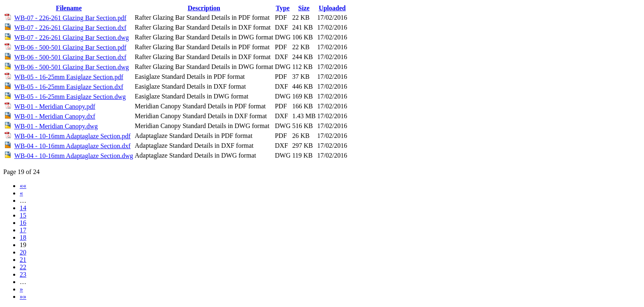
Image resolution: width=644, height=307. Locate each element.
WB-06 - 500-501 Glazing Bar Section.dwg (72, 67)
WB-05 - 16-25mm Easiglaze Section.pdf (69, 77)
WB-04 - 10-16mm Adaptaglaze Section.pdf (72, 136)
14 (23, 208)
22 (23, 267)
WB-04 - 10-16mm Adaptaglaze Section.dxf (72, 146)
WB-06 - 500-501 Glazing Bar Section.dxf (70, 57)
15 (23, 215)
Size (304, 8)
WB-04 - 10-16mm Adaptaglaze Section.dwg (74, 156)
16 (23, 223)
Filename (69, 8)
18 (23, 237)
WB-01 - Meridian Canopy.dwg (56, 126)
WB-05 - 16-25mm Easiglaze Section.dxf (69, 87)
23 (23, 274)
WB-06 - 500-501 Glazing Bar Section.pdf (70, 47)
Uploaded (332, 8)
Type (283, 8)
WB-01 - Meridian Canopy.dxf (55, 116)
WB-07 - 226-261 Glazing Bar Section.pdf (70, 18)
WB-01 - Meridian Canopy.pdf (55, 107)
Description (204, 8)
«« (23, 186)
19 (23, 245)
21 (23, 260)
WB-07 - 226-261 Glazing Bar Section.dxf (70, 28)
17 (23, 230)
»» (23, 297)
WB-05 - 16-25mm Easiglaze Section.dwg (70, 97)
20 (23, 252)
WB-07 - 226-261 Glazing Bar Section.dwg (72, 38)
